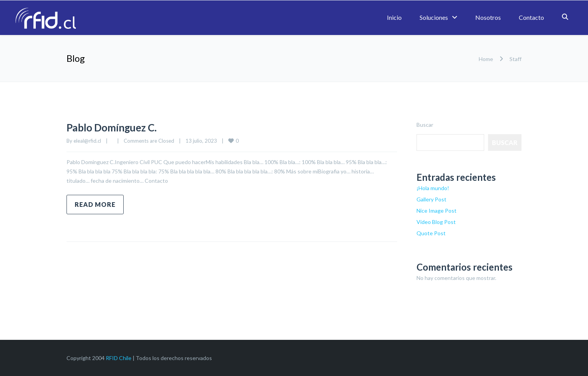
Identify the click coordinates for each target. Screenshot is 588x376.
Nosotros (488, 17)
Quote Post (431, 233)
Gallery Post (431, 199)
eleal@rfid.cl (87, 141)
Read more (95, 204)
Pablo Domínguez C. (119, 127)
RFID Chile (119, 358)
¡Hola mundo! (433, 188)
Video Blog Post (436, 222)
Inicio (394, 17)
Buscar (425, 125)
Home (486, 59)
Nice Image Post (437, 211)
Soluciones (434, 17)
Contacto (531, 17)
